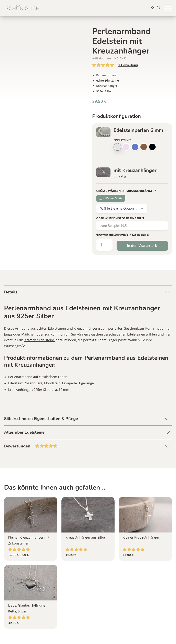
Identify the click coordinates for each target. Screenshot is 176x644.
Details (11, 292)
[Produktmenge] (104, 245)
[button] (168, 8)
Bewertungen (88, 446)
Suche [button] (159, 8)
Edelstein (122, 140)
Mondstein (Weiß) (117, 147)
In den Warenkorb (142, 246)
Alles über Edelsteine (24, 432)
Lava (152, 147)
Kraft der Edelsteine (40, 340)
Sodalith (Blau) (135, 147)
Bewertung (128, 65)
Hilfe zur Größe (113, 198)
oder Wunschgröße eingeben (120, 218)
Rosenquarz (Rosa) (126, 147)
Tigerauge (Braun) (144, 147)
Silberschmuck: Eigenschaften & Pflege (41, 419)
